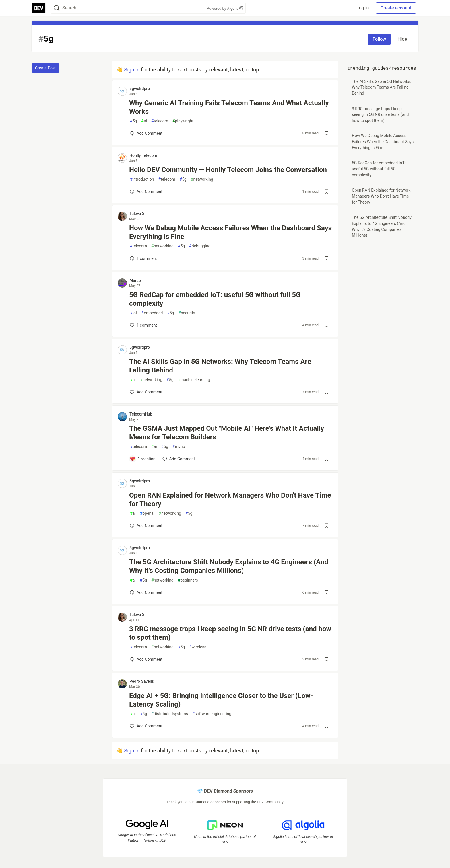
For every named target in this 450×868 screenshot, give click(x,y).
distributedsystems (170, 714)
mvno (179, 447)
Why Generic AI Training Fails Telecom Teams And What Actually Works (229, 107)
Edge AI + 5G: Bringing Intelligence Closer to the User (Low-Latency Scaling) (221, 700)
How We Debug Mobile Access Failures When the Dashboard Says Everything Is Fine (230, 232)
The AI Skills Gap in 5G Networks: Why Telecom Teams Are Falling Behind (220, 366)
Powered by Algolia (225, 8)
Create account (396, 8)
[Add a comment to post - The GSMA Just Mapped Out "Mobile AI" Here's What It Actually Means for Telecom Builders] (143, 459)
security (187, 313)
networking (202, 179)
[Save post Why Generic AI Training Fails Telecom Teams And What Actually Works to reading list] (327, 133)
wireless (198, 647)
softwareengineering (212, 714)
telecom (160, 121)
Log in (363, 8)
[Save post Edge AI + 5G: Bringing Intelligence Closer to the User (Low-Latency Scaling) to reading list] (327, 726)
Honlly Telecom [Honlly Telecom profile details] (143, 155)
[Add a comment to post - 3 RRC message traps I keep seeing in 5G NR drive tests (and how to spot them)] (146, 659)
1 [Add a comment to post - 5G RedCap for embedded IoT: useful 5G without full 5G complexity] (143, 325)
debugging (200, 246)
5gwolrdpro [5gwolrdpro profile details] (140, 89)
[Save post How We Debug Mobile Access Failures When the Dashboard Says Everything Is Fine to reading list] (327, 258)
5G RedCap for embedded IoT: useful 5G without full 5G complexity (215, 299)
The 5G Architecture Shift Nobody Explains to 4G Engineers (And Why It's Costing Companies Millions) (229, 566)
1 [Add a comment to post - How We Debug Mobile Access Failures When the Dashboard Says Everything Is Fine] (143, 258)
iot (134, 313)
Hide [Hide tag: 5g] (402, 39)
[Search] (57, 8)
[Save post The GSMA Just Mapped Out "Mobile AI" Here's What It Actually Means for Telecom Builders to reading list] (327, 459)
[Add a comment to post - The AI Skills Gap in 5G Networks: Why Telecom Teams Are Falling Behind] (146, 392)
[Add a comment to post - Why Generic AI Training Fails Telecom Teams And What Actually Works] (146, 133)
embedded (152, 313)
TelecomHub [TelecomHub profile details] (141, 414)
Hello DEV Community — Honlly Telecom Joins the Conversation (228, 170)
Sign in (132, 70)
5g (133, 121)
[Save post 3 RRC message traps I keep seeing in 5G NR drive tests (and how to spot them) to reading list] (327, 659)
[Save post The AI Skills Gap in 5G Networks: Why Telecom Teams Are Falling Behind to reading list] (327, 392)
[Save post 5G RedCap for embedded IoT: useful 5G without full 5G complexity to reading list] (327, 325)
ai (144, 121)
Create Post (45, 68)
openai (147, 513)
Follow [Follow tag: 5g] (379, 39)
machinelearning (194, 380)
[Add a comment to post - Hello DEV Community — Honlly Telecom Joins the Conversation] (146, 192)
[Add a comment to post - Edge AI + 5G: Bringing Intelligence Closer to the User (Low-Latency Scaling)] (146, 726)
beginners (188, 580)
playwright (183, 121)
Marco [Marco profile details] (135, 280)
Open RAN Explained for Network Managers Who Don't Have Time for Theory (230, 500)
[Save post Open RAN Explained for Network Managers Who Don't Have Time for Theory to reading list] (327, 526)
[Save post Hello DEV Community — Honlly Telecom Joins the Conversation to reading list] (327, 192)
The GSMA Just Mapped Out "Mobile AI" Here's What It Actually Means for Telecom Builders (227, 433)
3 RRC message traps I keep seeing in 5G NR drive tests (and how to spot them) (230, 633)
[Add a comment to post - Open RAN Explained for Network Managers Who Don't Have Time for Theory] (146, 526)
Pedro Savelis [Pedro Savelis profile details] (142, 681)
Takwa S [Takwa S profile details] (137, 214)
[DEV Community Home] (39, 8)
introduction (142, 179)
